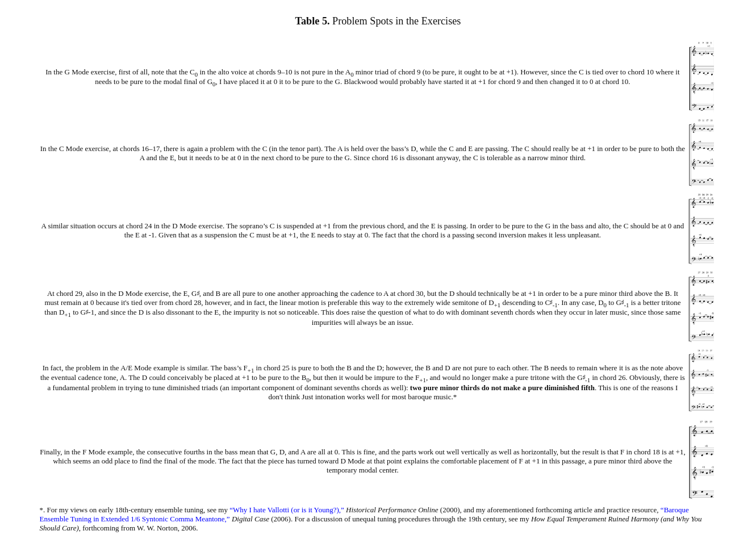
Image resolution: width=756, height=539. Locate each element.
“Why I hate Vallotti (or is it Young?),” (287, 510)
